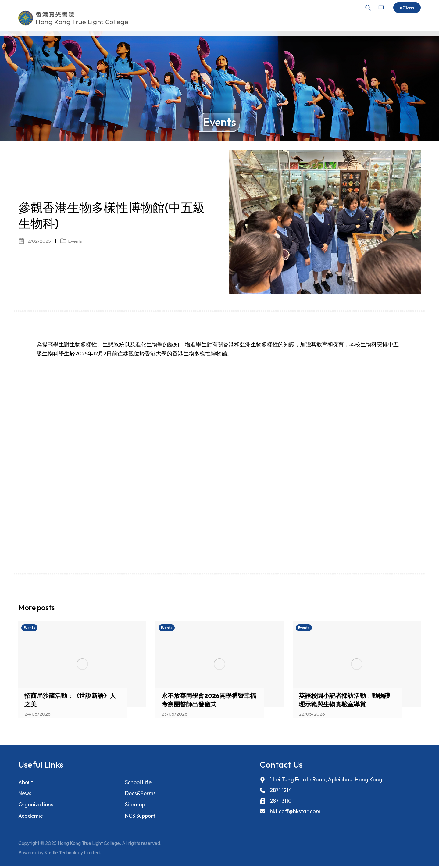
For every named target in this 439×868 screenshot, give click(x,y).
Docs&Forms (141, 794)
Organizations (36, 805)
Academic (31, 817)
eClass (407, 8)
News (25, 794)
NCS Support (140, 817)
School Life (139, 782)
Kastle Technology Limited (72, 854)
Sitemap (135, 805)
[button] (405, 609)
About (26, 782)
